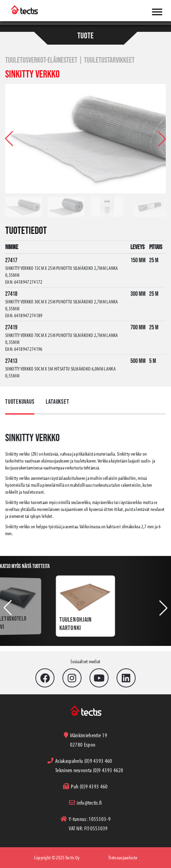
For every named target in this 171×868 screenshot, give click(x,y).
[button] (162, 139)
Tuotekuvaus (20, 402)
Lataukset (57, 402)
